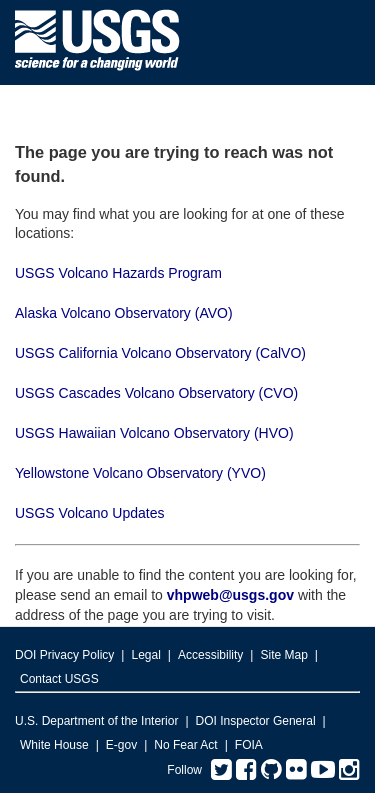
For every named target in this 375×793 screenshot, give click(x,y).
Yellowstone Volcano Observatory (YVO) (140, 473)
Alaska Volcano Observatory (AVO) (124, 313)
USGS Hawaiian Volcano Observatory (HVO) (154, 433)
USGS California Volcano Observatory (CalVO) (160, 353)
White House (54, 745)
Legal (145, 655)
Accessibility (210, 655)
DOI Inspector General (256, 721)
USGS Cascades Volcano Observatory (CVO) (156, 393)
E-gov (121, 745)
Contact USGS (59, 679)
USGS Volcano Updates (89, 513)
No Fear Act (185, 745)
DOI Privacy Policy (64, 655)
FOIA (249, 745)
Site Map (283, 655)
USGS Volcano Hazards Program (118, 273)
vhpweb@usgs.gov (230, 595)
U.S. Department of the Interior (96, 721)
